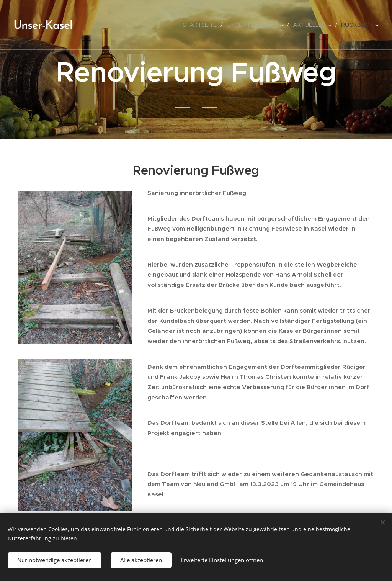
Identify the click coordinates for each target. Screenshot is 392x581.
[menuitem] (202, 25)
